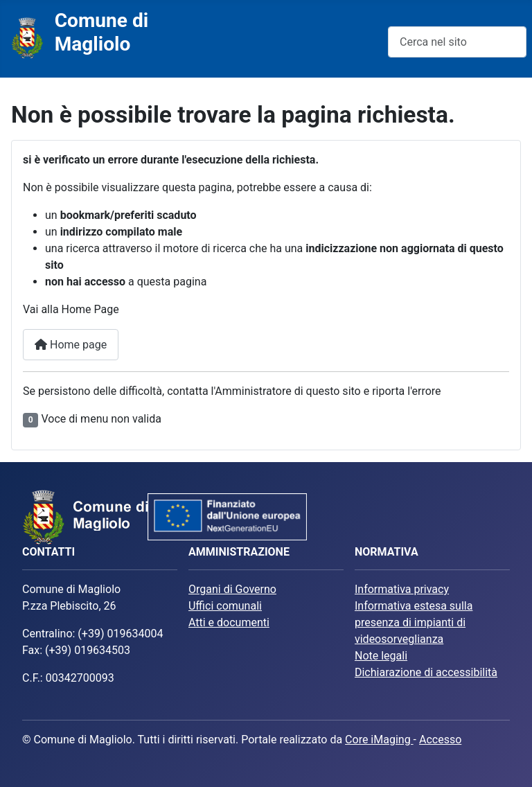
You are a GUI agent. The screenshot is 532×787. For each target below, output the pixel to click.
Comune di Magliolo (102, 32)
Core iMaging (379, 740)
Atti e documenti (229, 622)
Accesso (440, 740)
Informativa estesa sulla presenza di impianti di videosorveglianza (414, 622)
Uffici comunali (225, 606)
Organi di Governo (232, 589)
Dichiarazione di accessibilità (426, 672)
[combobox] (457, 42)
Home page (71, 345)
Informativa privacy (402, 589)
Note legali (381, 656)
